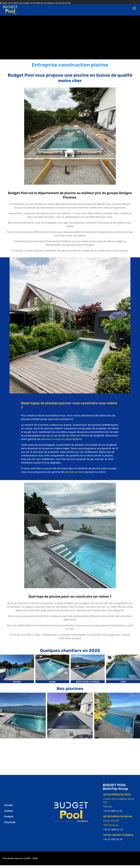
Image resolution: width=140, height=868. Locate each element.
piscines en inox (74, 472)
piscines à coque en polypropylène (61, 439)
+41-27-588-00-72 (38, 3)
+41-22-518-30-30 (62, 3)
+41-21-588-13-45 (15, 3)
